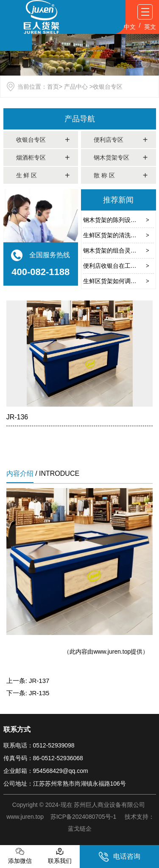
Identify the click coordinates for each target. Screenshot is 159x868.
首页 (53, 87)
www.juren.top (112, 652)
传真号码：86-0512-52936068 (43, 758)
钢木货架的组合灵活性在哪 (119, 250)
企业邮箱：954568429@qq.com (46, 771)
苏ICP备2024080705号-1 (84, 817)
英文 (150, 27)
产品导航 (80, 119)
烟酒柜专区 (31, 157)
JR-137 (39, 681)
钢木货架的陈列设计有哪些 (119, 220)
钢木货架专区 (112, 157)
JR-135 (39, 693)
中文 (130, 27)
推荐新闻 (118, 200)
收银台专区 (31, 140)
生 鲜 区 (27, 175)
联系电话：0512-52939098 (39, 745)
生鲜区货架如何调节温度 (116, 281)
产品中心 (76, 87)
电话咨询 (119, 857)
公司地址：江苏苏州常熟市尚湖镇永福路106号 (65, 784)
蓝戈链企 (80, 829)
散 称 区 (104, 175)
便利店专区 (109, 140)
